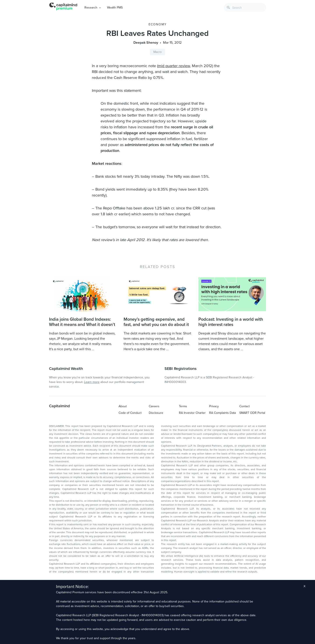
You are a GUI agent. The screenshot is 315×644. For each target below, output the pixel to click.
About (123, 406)
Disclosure (156, 413)
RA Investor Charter (192, 413)
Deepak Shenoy (146, 43)
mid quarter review (174, 66)
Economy (158, 24)
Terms (183, 406)
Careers (154, 406)
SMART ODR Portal (252, 413)
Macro (157, 52)
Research (91, 8)
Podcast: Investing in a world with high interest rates (231, 322)
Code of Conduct (130, 413)
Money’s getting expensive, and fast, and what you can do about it (156, 322)
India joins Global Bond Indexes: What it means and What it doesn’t (82, 322)
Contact (244, 406)
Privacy (214, 406)
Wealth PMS (115, 8)
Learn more (92, 382)
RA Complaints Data (222, 413)
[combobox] (245, 8)
